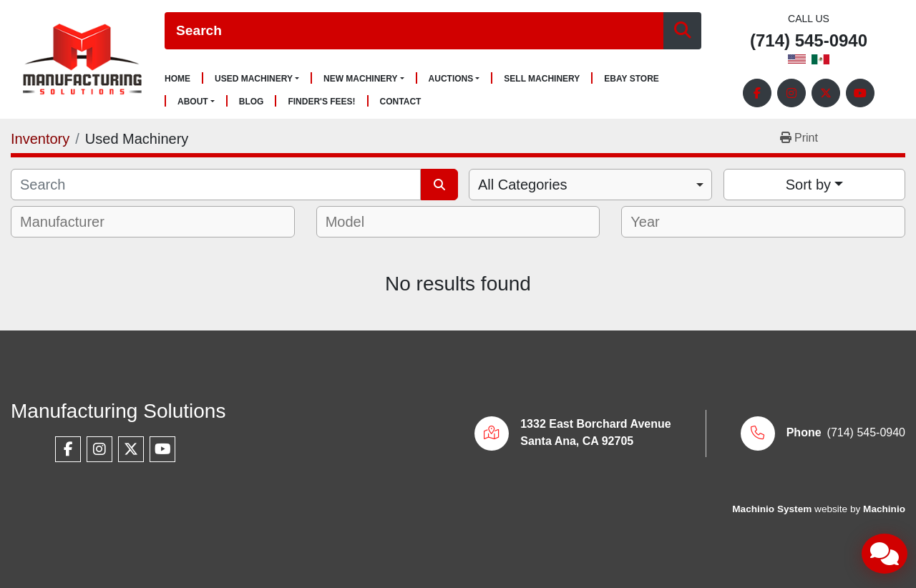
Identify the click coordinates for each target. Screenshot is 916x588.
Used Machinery (254, 79)
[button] (257, 79)
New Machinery (361, 79)
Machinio (884, 509)
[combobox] (590, 185)
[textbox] (72, 222)
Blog (252, 102)
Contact (401, 102)
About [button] (193, 102)
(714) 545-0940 (809, 41)
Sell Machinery (542, 79)
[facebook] (757, 93)
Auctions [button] (451, 79)
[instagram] (791, 93)
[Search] (414, 31)
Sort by (808, 185)
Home (177, 79)
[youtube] (860, 93)
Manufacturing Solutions (118, 411)
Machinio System (772, 509)
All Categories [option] (523, 185)
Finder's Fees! (321, 102)
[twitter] (826, 93)
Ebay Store (632, 79)
